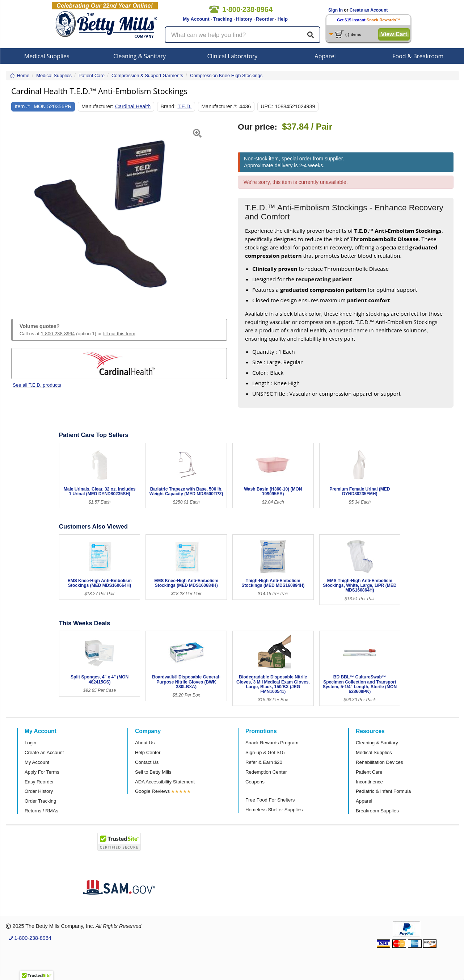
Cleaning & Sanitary (140, 56)
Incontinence (369, 782)
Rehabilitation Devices (379, 762)
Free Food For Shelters (270, 800)
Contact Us (147, 762)
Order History (39, 791)
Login (30, 743)
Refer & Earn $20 (264, 762)
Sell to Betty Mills (153, 772)
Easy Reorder (39, 782)
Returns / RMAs (41, 811)
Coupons (255, 782)
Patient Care (369, 772)
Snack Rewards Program (272, 743)
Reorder (265, 19)
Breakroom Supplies (377, 811)
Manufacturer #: (219, 106)
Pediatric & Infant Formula (383, 791)
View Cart (394, 34)
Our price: (258, 127)
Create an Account (369, 10)
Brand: (168, 106)
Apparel (325, 56)
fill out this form (119, 334)
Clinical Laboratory (233, 56)
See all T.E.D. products (37, 385)
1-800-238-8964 (58, 334)
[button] (19, 212)
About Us (145, 743)
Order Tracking (40, 801)
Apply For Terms (42, 772)
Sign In (336, 10)
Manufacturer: (97, 106)
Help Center (148, 752)
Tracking (223, 19)
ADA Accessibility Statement (165, 782)
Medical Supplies (47, 56)
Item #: (23, 106)
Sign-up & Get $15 (265, 752)
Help (283, 19)
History (244, 19)
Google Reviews (152, 791)
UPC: (267, 106)
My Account (196, 19)
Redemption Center (266, 772)
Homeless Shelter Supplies (274, 810)
